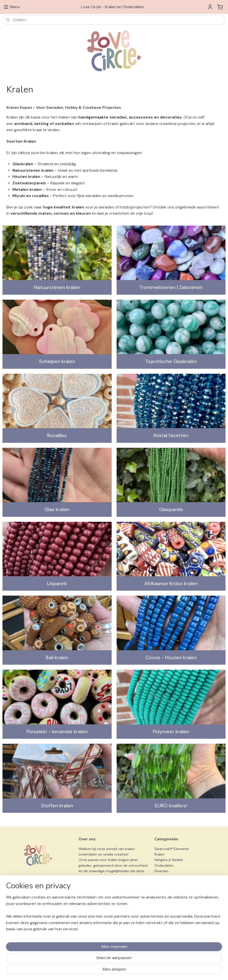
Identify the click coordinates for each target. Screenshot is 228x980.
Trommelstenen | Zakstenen (171, 287)
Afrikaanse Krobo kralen (171, 583)
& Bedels (176, 860)
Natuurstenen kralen (57, 287)
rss (121, 971)
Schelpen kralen (57, 361)
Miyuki (160, 882)
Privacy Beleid (14, 919)
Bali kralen (57, 657)
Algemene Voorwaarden (22, 913)
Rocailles (57, 435)
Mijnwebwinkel (180, 971)
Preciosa (161, 888)
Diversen (161, 871)
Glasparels (171, 509)
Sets (158, 877)
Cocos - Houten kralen (171, 657)
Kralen (160, 854)
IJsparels (57, 583)
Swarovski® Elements (172, 849)
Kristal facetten (171, 435)
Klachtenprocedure (18, 924)
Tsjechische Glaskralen (171, 361)
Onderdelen (164, 865)
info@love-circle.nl (94, 919)
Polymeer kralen (171, 732)
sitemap (112, 971)
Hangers (161, 860)
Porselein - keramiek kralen (57, 732)
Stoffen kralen (57, 806)
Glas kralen (57, 509)
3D (157, 893)
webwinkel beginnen (138, 971)
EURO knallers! (171, 806)
